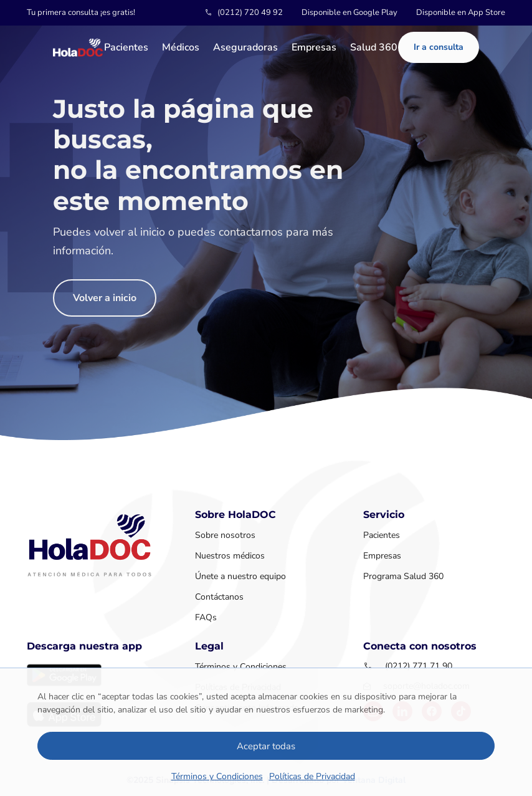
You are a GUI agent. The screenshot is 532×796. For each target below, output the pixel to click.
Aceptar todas (266, 746)
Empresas (314, 49)
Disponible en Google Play (349, 13)
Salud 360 (374, 49)
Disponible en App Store (461, 13)
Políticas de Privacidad (312, 776)
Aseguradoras (245, 49)
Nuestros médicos (230, 556)
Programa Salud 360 (403, 576)
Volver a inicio (105, 298)
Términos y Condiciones (217, 776)
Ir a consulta (439, 47)
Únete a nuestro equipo (240, 576)
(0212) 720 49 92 (250, 13)
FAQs (206, 617)
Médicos (181, 49)
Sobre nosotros (225, 535)
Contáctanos (219, 597)
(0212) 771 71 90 (419, 666)
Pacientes (126, 49)
